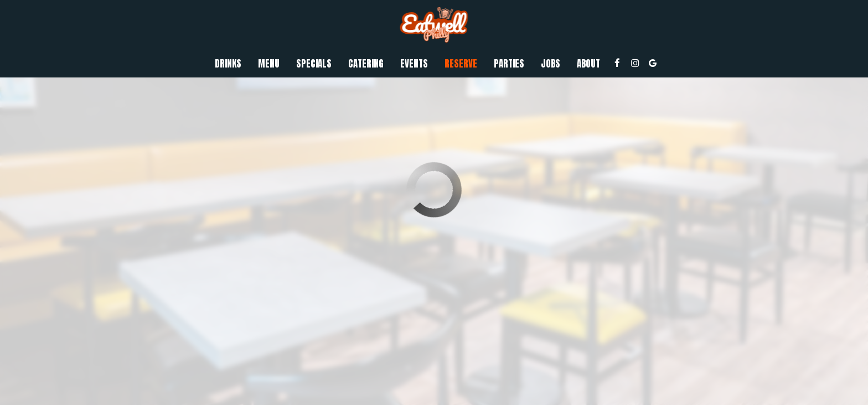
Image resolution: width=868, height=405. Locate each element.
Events (414, 64)
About (588, 64)
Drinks (228, 64)
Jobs (551, 64)
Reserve (461, 64)
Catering (366, 64)
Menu (269, 64)
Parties (509, 64)
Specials (314, 64)
